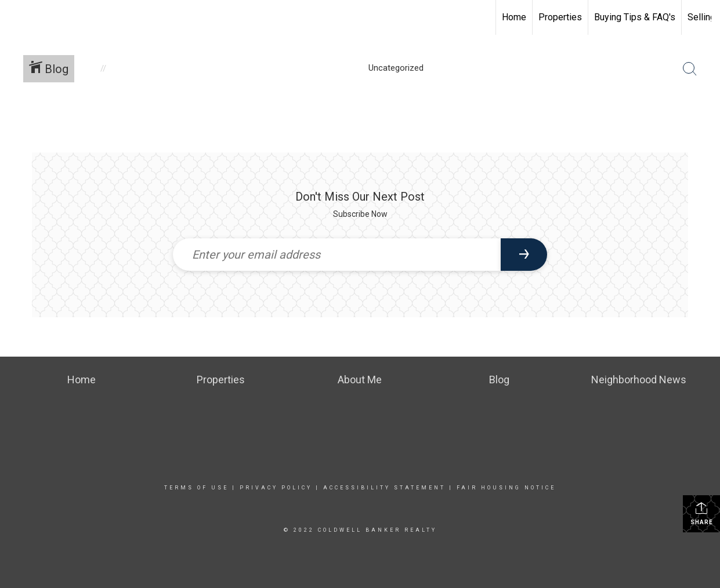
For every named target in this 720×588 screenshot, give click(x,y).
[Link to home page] (15, 17)
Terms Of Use (196, 488)
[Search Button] (690, 69)
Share (702, 513)
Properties (560, 17)
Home (514, 17)
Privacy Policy (276, 488)
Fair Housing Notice (506, 488)
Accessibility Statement (384, 488)
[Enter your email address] (337, 255)
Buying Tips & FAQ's (635, 17)
